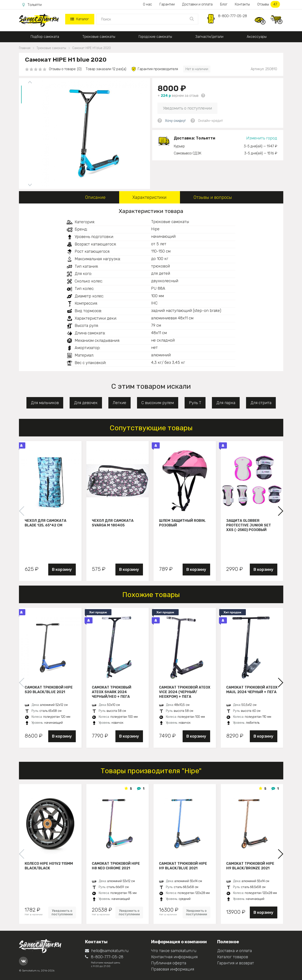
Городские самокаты (155, 37)
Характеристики (149, 197)
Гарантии (167, 4)
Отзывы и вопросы (213, 197)
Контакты (242, 4)
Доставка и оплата (234, 951)
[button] (280, 511)
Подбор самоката (45, 37)
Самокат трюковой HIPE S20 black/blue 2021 (49, 690)
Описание (95, 197)
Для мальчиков (45, 403)
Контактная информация (174, 957)
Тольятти (32, 5)
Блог (224, 4)
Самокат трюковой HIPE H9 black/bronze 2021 (250, 866)
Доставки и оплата (197, 4)
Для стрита (261, 403)
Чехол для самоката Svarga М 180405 (113, 523)
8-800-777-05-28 (233, 16)
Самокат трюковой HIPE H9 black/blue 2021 (183, 866)
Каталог (80, 19)
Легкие (120, 403)
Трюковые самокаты (99, 37)
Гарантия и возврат (236, 963)
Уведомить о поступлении (187, 108)
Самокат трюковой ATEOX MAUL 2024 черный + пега (252, 690)
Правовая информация (173, 969)
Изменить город (262, 138)
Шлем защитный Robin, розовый (182, 523)
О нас (147, 4)
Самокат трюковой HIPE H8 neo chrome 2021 (116, 866)
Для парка (226, 403)
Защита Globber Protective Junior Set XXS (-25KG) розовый (249, 525)
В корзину (62, 570)
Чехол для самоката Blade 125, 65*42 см (45, 523)
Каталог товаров (233, 957)
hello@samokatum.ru (107, 951)
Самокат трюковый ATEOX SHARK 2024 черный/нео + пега (112, 692)
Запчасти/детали (209, 37)
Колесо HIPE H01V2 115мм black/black (49, 866)
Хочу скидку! (175, 121)
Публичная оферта (169, 963)
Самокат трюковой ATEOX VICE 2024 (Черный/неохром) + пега (185, 692)
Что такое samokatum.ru (174, 951)
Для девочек (86, 403)
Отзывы (269, 4)
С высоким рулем (158, 403)
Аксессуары (257, 37)
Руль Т (195, 403)
